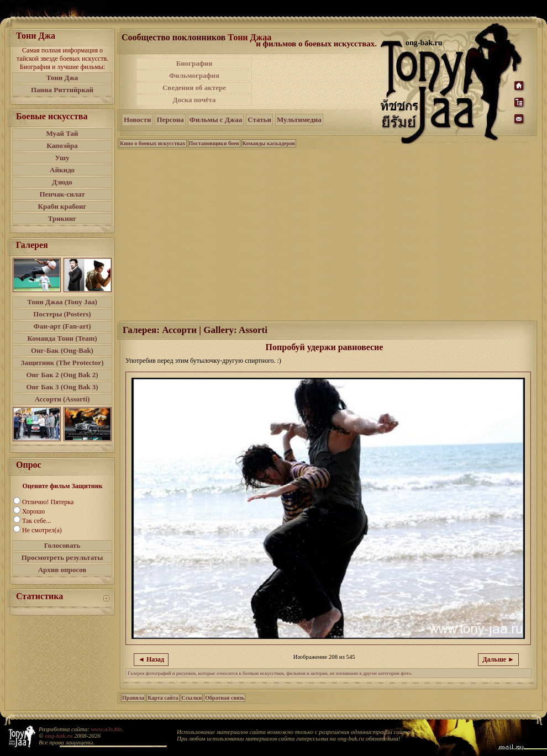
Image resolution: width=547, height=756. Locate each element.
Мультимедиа (299, 120)
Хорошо (33, 511)
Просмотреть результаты (62, 557)
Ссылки (192, 698)
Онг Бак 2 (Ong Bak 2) (62, 375)
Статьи (259, 120)
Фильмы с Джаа (216, 120)
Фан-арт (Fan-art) (62, 326)
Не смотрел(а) (42, 530)
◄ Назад (151, 659)
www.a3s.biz (106, 729)
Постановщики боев (214, 143)
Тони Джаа (249, 37)
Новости (137, 120)
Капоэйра (62, 146)
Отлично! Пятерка (48, 502)
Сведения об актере (194, 88)
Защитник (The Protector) (62, 363)
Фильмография (194, 75)
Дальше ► (498, 659)
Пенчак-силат (62, 194)
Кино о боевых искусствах (153, 143)
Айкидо (62, 170)
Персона (170, 120)
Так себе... (36, 521)
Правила (133, 698)
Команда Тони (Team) (62, 338)
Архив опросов (62, 570)
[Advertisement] (328, 234)
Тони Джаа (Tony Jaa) (62, 302)
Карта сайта (163, 698)
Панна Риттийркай (62, 90)
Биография (194, 63)
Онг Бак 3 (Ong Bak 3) (62, 387)
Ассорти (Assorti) (62, 399)
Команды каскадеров (269, 143)
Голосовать (62, 545)
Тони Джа (62, 78)
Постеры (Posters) (62, 314)
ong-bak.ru (59, 736)
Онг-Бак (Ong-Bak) (62, 350)
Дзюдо (62, 182)
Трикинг (62, 218)
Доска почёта (194, 100)
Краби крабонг (62, 206)
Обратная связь (225, 698)
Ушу (62, 158)
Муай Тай (62, 133)
